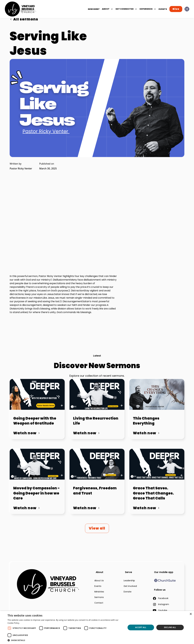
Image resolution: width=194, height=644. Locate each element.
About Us (99, 581)
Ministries (99, 592)
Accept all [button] (141, 627)
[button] (107, 9)
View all (97, 528)
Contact (99, 603)
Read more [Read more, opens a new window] (26, 623)
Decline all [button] (170, 627)
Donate (128, 592)
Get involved (130, 586)
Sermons (99, 597)
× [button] (191, 614)
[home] (20, 9)
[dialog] (97, 627)
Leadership (129, 581)
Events (98, 586)
